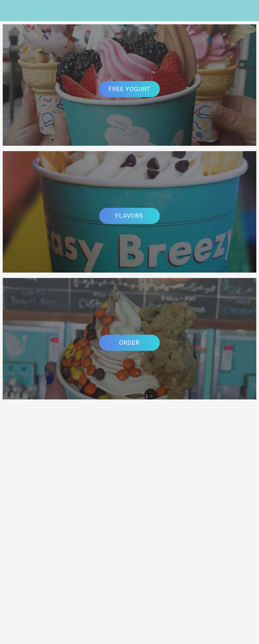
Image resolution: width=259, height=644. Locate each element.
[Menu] (11, 11)
